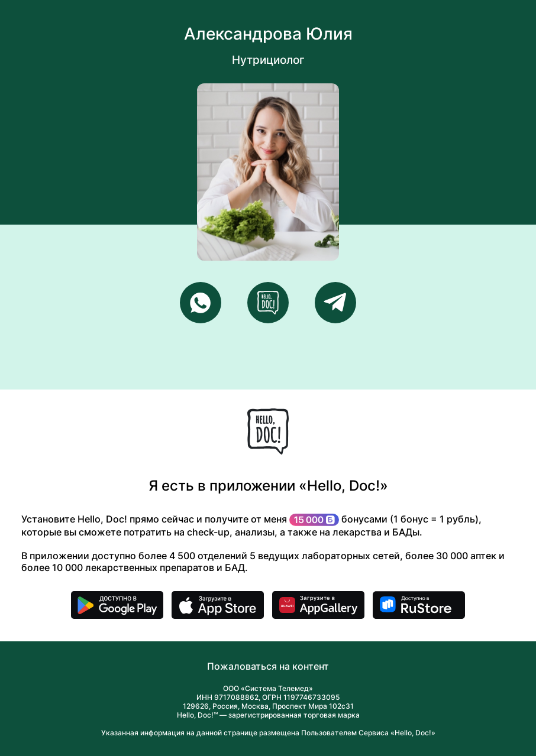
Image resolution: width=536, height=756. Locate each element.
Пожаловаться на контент (268, 666)
